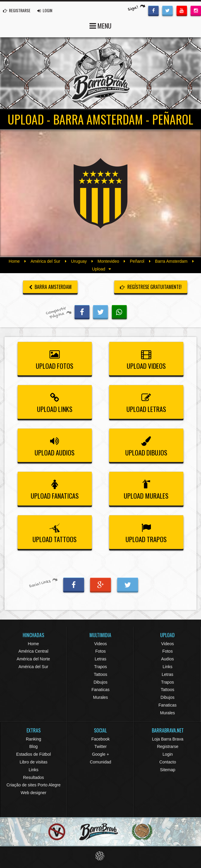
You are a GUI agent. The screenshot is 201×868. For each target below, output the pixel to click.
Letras (101, 659)
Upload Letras (146, 402)
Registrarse (168, 746)
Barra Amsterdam (171, 261)
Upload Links (55, 402)
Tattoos (100, 674)
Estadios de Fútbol (33, 754)
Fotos (100, 651)
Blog (33, 746)
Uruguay (79, 261)
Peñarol (137, 261)
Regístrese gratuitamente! (151, 287)
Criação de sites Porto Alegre (34, 785)
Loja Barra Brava (168, 739)
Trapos (100, 667)
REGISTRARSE (17, 10)
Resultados (33, 777)
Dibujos (101, 682)
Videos (101, 644)
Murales (101, 697)
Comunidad (101, 762)
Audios (167, 659)
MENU (101, 25)
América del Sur (45, 261)
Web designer (33, 793)
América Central (33, 651)
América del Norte (33, 659)
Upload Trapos (146, 532)
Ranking (34, 739)
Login (168, 754)
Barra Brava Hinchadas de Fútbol (101, 73)
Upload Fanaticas (55, 488)
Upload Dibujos (146, 445)
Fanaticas (101, 690)
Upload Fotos (55, 358)
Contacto (168, 762)
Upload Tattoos (55, 532)
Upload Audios (55, 445)
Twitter (100, 746)
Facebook (100, 739)
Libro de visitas (34, 762)
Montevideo (108, 261)
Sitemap (167, 770)
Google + (100, 754)
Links (167, 667)
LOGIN (45, 10)
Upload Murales (146, 488)
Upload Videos (146, 358)
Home (14, 261)
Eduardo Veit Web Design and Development (101, 856)
